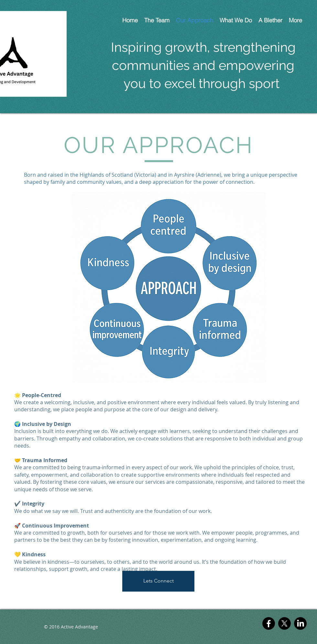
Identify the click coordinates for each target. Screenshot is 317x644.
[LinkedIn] (300, 623)
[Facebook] (269, 623)
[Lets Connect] (158, 581)
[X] (284, 623)
